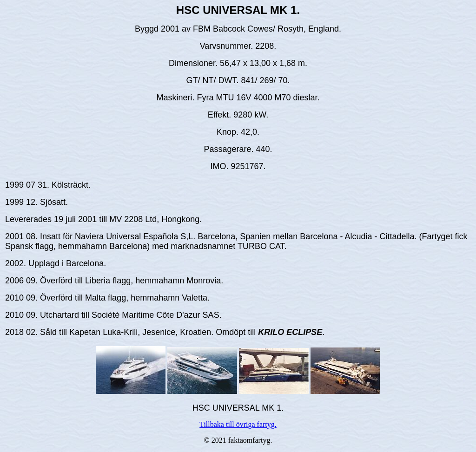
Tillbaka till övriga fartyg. (238, 424)
